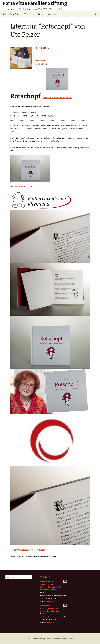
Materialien (38, 14)
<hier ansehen (41, 61)
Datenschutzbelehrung (36, 639)
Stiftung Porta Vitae (11, 14)
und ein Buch (41, 64)
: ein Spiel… (42, 48)
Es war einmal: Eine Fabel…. (30, 550)
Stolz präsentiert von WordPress (60, 639)
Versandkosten (49, 601)
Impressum (52, 14)
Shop (26, 14)
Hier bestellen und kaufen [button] (22, 186)
